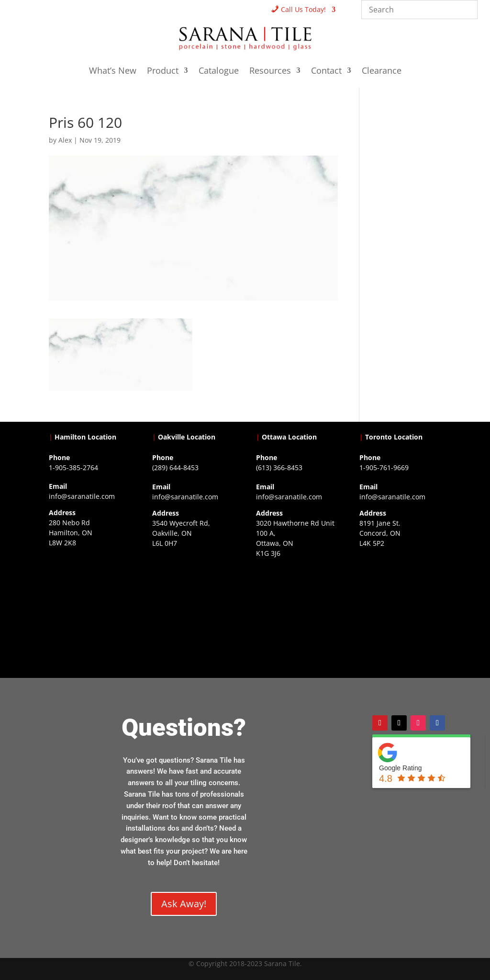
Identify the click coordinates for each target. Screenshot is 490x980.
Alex (65, 140)
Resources (270, 72)
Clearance (382, 72)
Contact (326, 72)
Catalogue (219, 72)
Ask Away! (184, 904)
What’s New (113, 72)
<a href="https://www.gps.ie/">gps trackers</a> (90, 606)
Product (163, 72)
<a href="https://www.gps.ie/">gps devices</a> (297, 617)
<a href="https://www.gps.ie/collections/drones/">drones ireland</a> (193, 607)
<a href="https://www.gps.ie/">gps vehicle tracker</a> (400, 607)
